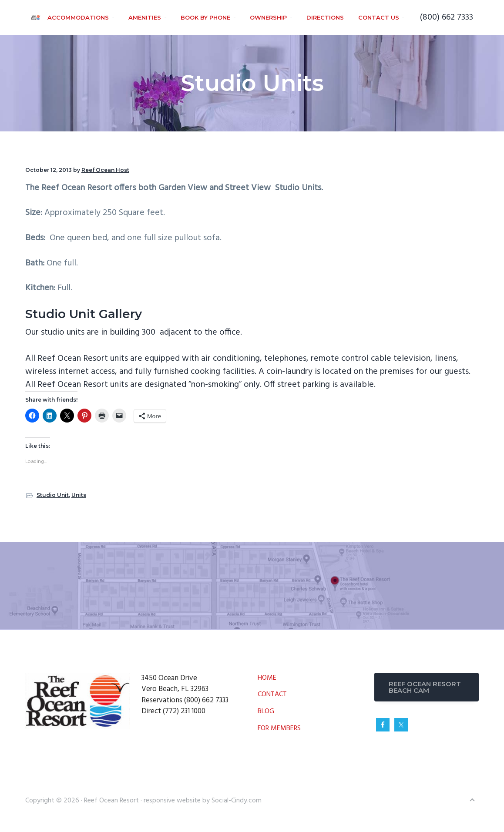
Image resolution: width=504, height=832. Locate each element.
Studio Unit (53, 495)
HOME (267, 678)
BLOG (266, 712)
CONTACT (272, 695)
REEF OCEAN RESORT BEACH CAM (425, 687)
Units (79, 495)
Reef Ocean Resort (112, 801)
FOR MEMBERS (279, 729)
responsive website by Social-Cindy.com (203, 801)
